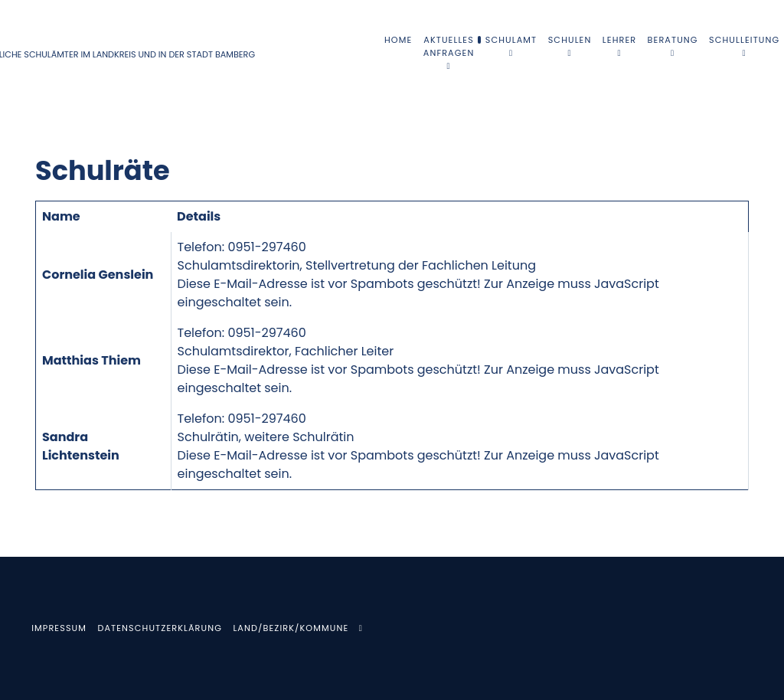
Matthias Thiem (91, 360)
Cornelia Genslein (98, 275)
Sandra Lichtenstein (81, 446)
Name (61, 216)
